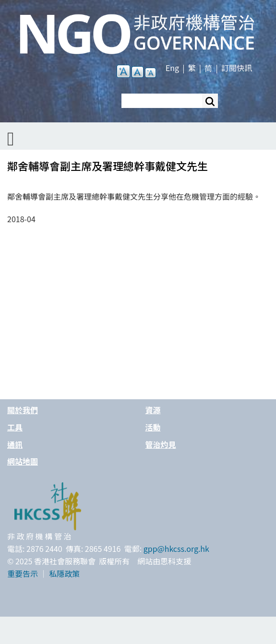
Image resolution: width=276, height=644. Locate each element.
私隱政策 (64, 573)
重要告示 (23, 573)
